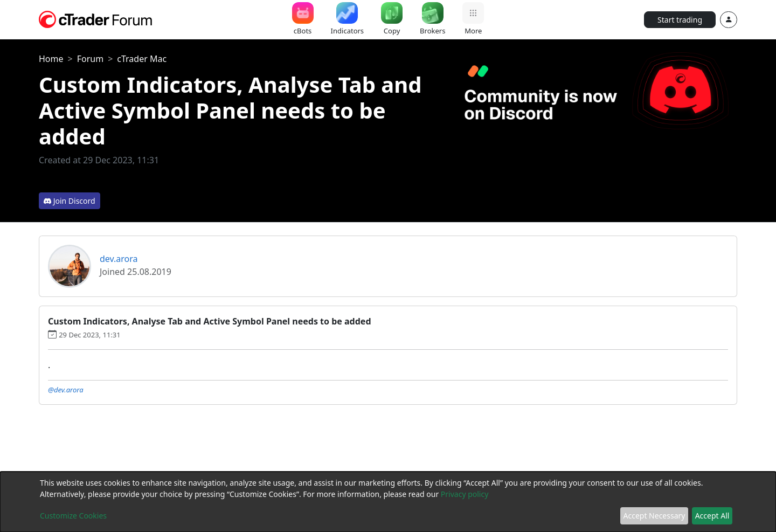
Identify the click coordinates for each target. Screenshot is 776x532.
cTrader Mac (142, 59)
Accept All (712, 516)
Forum (90, 59)
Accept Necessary (654, 516)
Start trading (680, 20)
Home (51, 59)
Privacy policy (465, 494)
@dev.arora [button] (66, 390)
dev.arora (119, 259)
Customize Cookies (73, 516)
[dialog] (388, 502)
